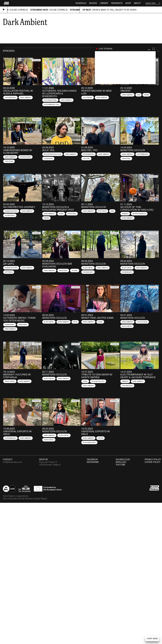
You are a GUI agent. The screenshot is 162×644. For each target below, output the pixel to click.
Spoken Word (25, 157)
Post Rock (102, 211)
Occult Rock (142, 322)
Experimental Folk (52, 104)
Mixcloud (121, 462)
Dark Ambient (26, 98)
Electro (86, 159)
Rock (75, 322)
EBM (112, 211)
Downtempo (10, 325)
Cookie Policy (152, 462)
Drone (46, 218)
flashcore (48, 159)
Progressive (127, 386)
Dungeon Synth (11, 211)
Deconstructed (98, 381)
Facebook (92, 459)
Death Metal (49, 440)
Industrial (126, 159)
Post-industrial (50, 100)
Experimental (10, 98)
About (137, 3)
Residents (117, 3)
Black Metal (88, 268)
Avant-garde (10, 381)
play (125, 68)
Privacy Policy (153, 459)
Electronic (88, 98)
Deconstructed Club (53, 154)
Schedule (81, 3)
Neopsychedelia (139, 214)
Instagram (93, 462)
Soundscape (88, 272)
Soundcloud (123, 459)
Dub (138, 95)
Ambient (125, 214)
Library (104, 3)
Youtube (120, 465)
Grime (146, 95)
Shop (128, 3)
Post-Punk (9, 161)
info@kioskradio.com (12, 462)
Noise (61, 214)
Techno (75, 270)
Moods (93, 3)
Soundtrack (10, 215)
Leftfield (9, 272)
